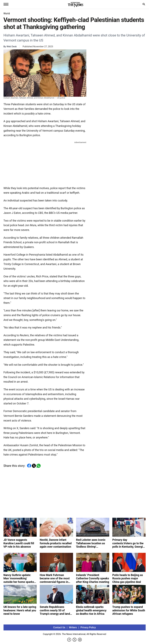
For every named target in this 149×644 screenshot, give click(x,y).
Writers (73, 627)
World (7, 13)
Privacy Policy (88, 627)
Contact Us (59, 627)
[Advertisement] (45, 163)
